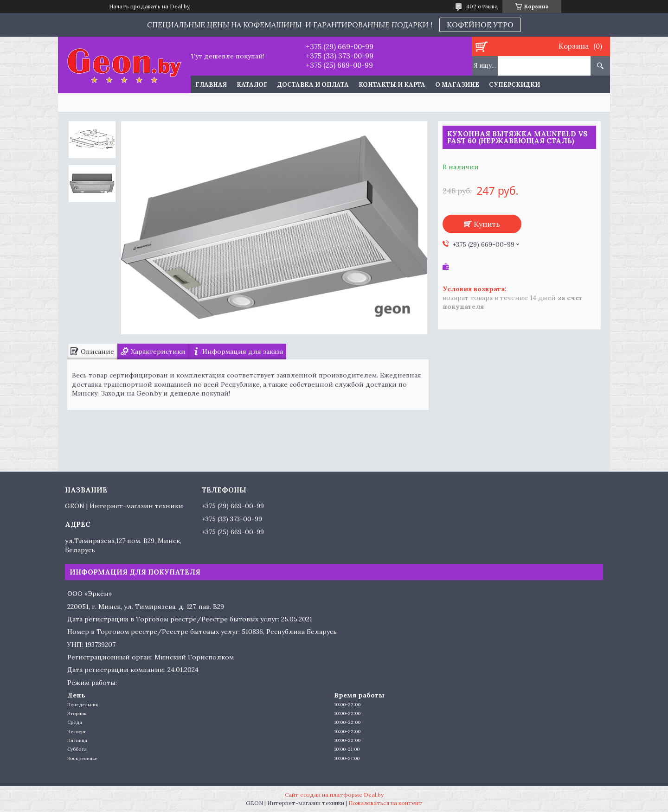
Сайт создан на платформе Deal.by (334, 795)
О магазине (457, 85)
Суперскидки (514, 85)
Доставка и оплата (313, 85)
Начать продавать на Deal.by (149, 6)
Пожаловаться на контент (385, 803)
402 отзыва (482, 6)
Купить (487, 224)
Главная (211, 85)
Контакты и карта (392, 85)
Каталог (252, 85)
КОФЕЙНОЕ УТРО (480, 25)
